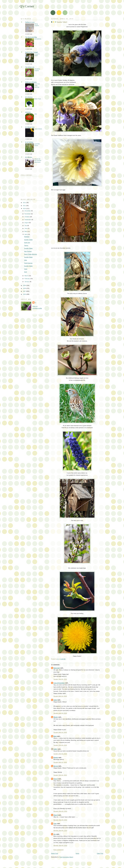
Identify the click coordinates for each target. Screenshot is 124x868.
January (27, 282)
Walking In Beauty (31, 82)
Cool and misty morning (37, 86)
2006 (25, 294)
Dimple (56, 757)
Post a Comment (58, 850)
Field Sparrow (28, 263)
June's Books (38, 129)
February (27, 279)
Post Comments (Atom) (66, 857)
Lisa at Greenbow (59, 683)
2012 (25, 203)
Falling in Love (30, 22)
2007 (25, 291)
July (36, 114)
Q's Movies (29, 157)
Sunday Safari (28, 240)
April (26, 234)
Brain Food (38, 99)
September (28, 220)
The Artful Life (30, 67)
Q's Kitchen (29, 97)
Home (77, 853)
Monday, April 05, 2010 (60, 811)
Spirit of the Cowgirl (32, 52)
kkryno (56, 766)
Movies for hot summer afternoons (38, 161)
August (27, 223)
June (26, 228)
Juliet (55, 700)
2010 (25, 208)
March (27, 276)
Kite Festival (28, 251)
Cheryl (56, 779)
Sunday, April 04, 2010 (60, 679)
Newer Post (55, 853)
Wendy (56, 717)
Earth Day (27, 243)
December (28, 211)
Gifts (26, 260)
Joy (55, 834)
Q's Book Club (30, 127)
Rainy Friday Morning (31, 254)
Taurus (26, 245)
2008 (25, 288)
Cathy (55, 749)
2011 (25, 206)
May (26, 231)
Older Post (100, 853)
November (28, 214)
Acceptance (38, 39)
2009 (25, 285)
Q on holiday (29, 142)
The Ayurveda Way (31, 37)
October (27, 217)
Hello (26, 269)
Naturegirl (57, 668)
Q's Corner (27, 6)
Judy (55, 824)
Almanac (28, 112)
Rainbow (27, 237)
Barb (55, 736)
